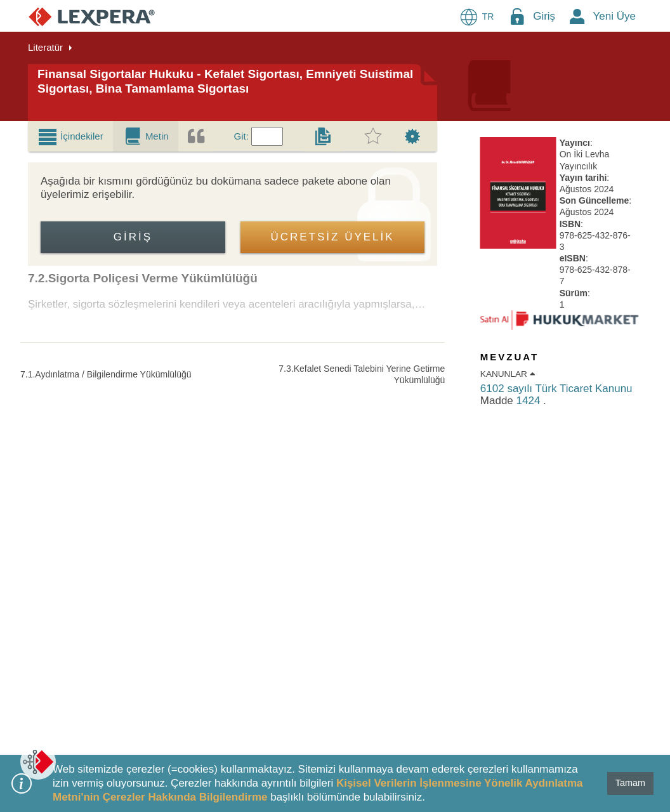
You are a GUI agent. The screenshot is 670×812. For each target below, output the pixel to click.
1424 (530, 401)
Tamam (630, 783)
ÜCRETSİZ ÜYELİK (332, 237)
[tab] (70, 136)
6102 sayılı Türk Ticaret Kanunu (556, 389)
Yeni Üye (614, 16)
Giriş (544, 16)
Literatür (45, 47)
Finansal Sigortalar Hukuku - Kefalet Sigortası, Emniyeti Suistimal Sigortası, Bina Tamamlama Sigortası (225, 81)
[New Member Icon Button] (577, 16)
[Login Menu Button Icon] (517, 16)
